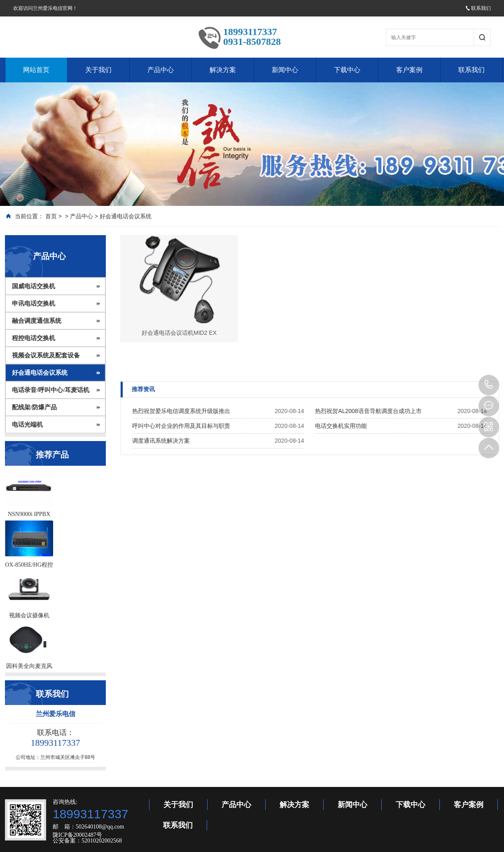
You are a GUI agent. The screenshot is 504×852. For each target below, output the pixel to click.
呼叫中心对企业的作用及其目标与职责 (181, 426)
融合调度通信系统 (37, 321)
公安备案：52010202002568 (87, 841)
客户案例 (409, 70)
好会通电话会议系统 (126, 216)
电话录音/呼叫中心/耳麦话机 (51, 390)
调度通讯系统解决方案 (161, 441)
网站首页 (36, 70)
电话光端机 (27, 425)
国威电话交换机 (34, 286)
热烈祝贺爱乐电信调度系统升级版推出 (181, 411)
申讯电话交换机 (34, 303)
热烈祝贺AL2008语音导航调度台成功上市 (368, 411)
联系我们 (478, 8)
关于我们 (98, 70)
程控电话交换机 (34, 338)
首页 (51, 216)
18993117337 (489, 385)
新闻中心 (285, 70)
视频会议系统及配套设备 (46, 355)
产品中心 (161, 70)
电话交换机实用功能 (341, 426)
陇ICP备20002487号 (77, 835)
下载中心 (347, 70)
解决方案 (223, 70)
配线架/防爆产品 (34, 407)
